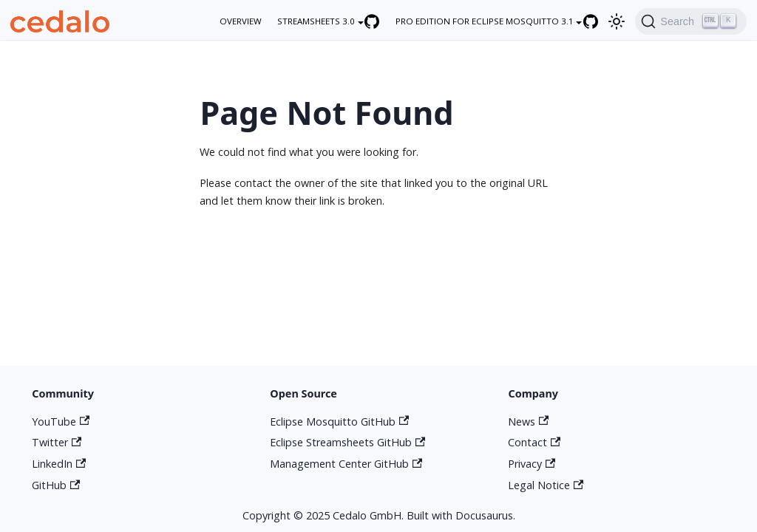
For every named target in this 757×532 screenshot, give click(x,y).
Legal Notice (546, 485)
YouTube (61, 422)
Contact (534, 442)
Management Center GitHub (346, 464)
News (528, 422)
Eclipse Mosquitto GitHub (339, 422)
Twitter (57, 442)
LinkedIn (59, 464)
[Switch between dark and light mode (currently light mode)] (617, 21)
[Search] (690, 21)
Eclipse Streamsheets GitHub (347, 442)
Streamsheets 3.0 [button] (316, 21)
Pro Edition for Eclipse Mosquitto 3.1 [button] (485, 21)
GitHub (56, 485)
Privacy (532, 464)
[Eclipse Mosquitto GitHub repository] (598, 21)
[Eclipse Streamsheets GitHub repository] (380, 21)
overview (241, 21)
